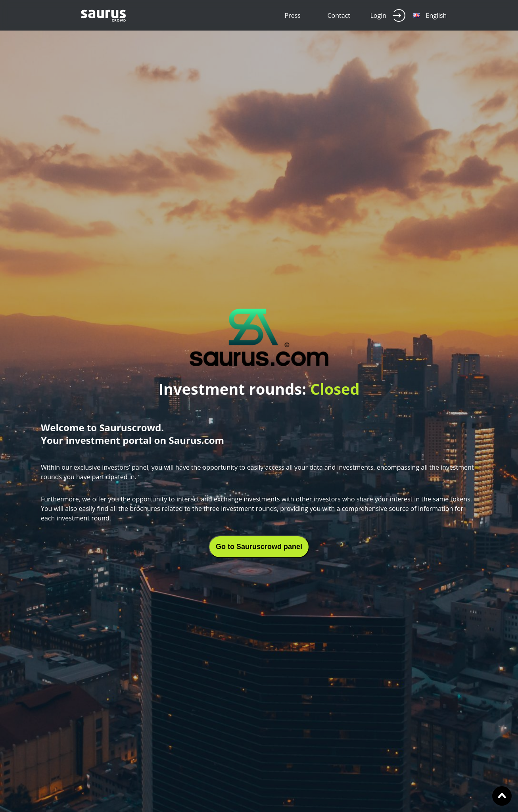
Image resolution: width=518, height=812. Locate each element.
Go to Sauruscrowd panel (259, 547)
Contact (339, 15)
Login (388, 15)
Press (293, 15)
